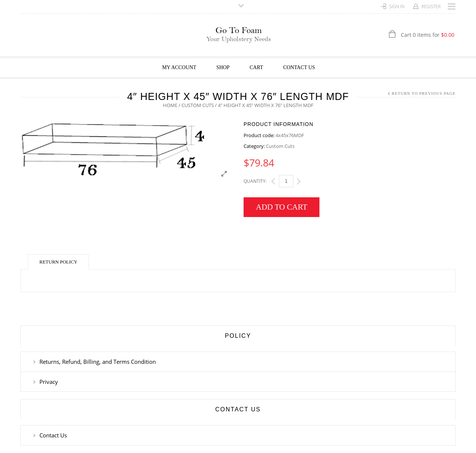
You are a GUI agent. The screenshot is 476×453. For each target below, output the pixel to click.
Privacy (49, 382)
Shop (223, 67)
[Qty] (286, 181)
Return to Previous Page (424, 93)
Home (170, 105)
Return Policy (58, 262)
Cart (256, 67)
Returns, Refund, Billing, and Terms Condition (98, 362)
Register (431, 7)
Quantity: (255, 181)
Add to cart (282, 207)
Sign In (397, 7)
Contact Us (299, 67)
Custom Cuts (198, 105)
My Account (179, 67)
